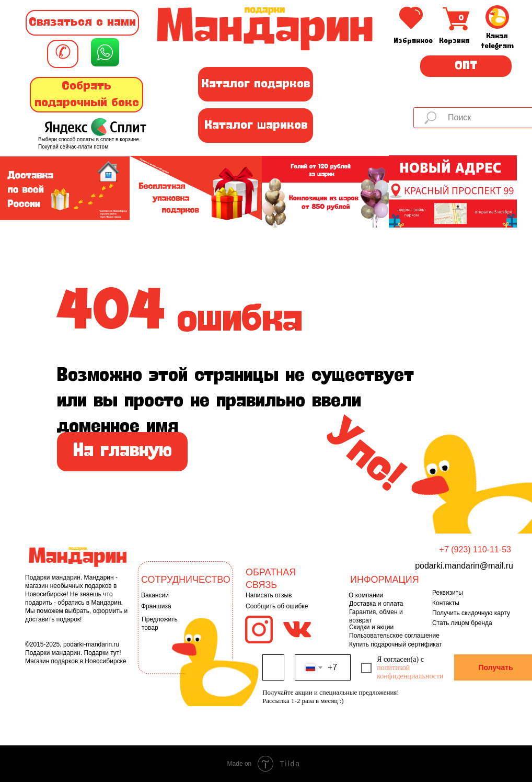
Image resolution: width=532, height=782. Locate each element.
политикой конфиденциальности (410, 672)
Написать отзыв (269, 595)
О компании (366, 595)
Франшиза (156, 606)
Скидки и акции (371, 627)
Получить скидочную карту (471, 613)
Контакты (446, 603)
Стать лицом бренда (462, 623)
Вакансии (155, 595)
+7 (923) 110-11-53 (475, 549)
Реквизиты (448, 593)
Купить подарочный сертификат (396, 644)
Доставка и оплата (376, 604)
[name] (273, 667)
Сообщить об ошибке (277, 606)
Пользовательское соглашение (394, 636)
